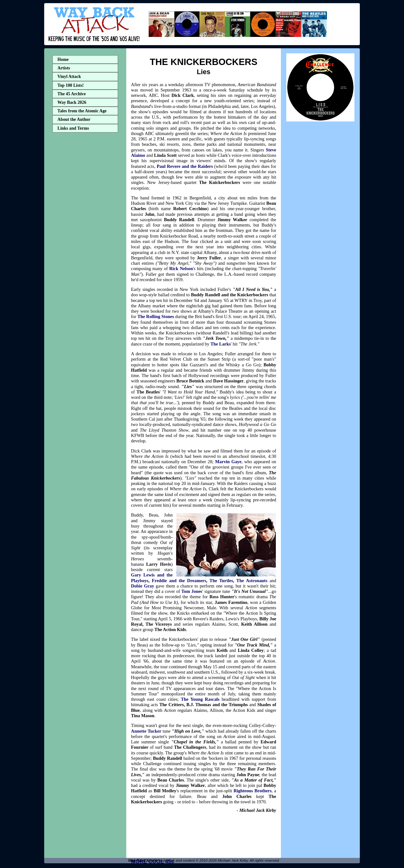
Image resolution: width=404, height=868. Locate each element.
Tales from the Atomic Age (82, 111)
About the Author (74, 119)
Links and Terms (73, 128)
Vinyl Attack (69, 77)
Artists (64, 68)
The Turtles (221, 581)
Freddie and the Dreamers (179, 581)
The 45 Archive (72, 94)
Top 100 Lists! (71, 85)
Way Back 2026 (72, 102)
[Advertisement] (85, 234)
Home (63, 59)
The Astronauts (252, 581)
